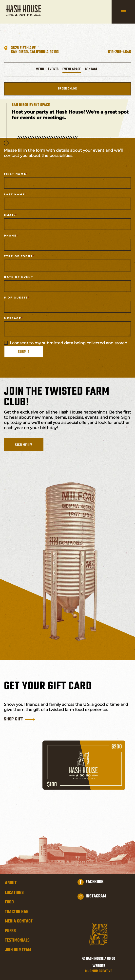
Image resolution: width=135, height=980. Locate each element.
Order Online (67, 89)
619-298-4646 (120, 52)
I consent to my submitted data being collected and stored (69, 343)
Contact (91, 69)
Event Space (72, 69)
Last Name (15, 194)
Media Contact (19, 921)
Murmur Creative (99, 971)
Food (9, 902)
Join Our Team (18, 950)
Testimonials (17, 941)
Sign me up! (24, 445)
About (11, 883)
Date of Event (19, 277)
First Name (15, 174)
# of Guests (16, 298)
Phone (10, 236)
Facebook (91, 882)
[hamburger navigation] (123, 12)
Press (10, 931)
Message (13, 318)
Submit (24, 352)
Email (10, 215)
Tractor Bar (17, 912)
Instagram (92, 896)
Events (53, 69)
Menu (40, 69)
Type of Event (18, 256)
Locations (14, 893)
